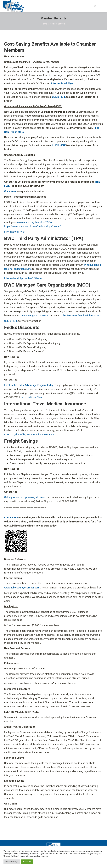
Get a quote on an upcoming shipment (25, 497)
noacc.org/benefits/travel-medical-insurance (29, 434)
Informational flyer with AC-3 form (23, 278)
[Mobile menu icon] (101, 6)
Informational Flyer (14, 232)
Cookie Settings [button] (12, 862)
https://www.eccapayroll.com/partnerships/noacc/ (32, 226)
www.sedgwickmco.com (36, 315)
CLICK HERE (11, 321)
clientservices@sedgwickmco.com (81, 315)
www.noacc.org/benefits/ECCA (34, 222)
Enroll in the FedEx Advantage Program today (29, 385)
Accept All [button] (27, 862)
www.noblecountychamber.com (22, 588)
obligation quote (23, 269)
